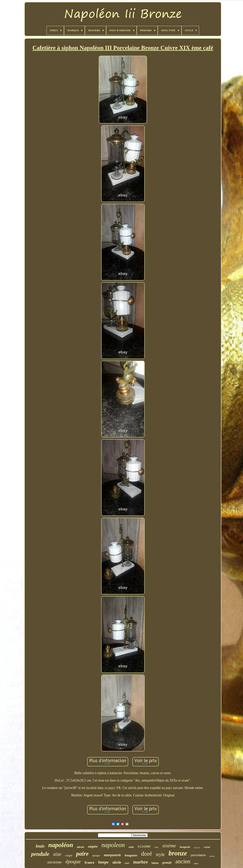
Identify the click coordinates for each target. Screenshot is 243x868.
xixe (57, 854)
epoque (96, 856)
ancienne (54, 862)
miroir (81, 847)
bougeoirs (131, 855)
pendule (40, 854)
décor (196, 864)
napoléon (61, 845)
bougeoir (185, 847)
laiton (155, 863)
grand (212, 856)
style (160, 854)
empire (93, 847)
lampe (103, 862)
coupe (69, 855)
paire (82, 854)
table (131, 847)
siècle (117, 862)
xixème (169, 846)
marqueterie (112, 855)
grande (167, 863)
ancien (183, 861)
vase (156, 847)
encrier (197, 847)
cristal (207, 847)
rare (127, 863)
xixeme (144, 847)
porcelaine (198, 855)
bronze (178, 853)
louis (40, 846)
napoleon (113, 845)
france (90, 862)
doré (147, 854)
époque (73, 861)
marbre (140, 862)
